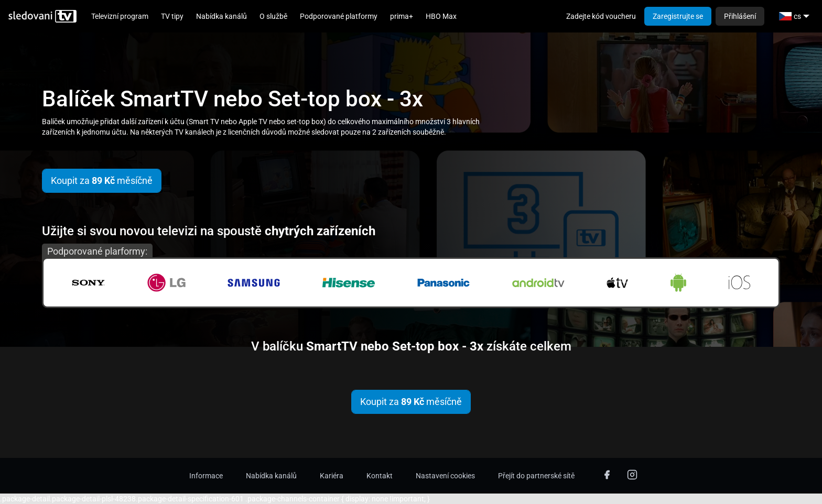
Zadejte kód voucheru (601, 16)
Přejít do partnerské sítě (536, 476)
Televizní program (120, 16)
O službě (273, 16)
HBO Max (441, 16)
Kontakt (380, 476)
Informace (206, 476)
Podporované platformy (339, 16)
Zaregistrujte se (678, 16)
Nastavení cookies (445, 476)
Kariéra (332, 476)
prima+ (402, 16)
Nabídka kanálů (221, 16)
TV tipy (172, 16)
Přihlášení (740, 16)
